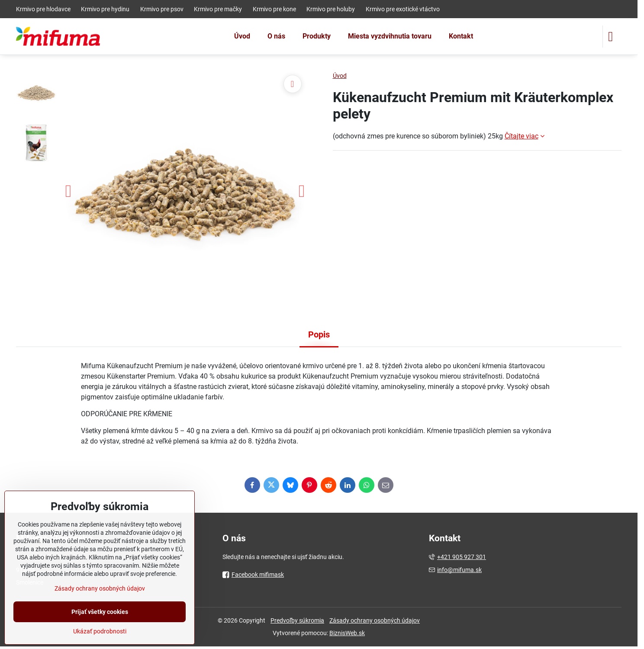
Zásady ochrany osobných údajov (375, 620)
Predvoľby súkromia (297, 620)
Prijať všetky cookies (100, 612)
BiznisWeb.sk (347, 633)
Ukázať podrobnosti (100, 631)
